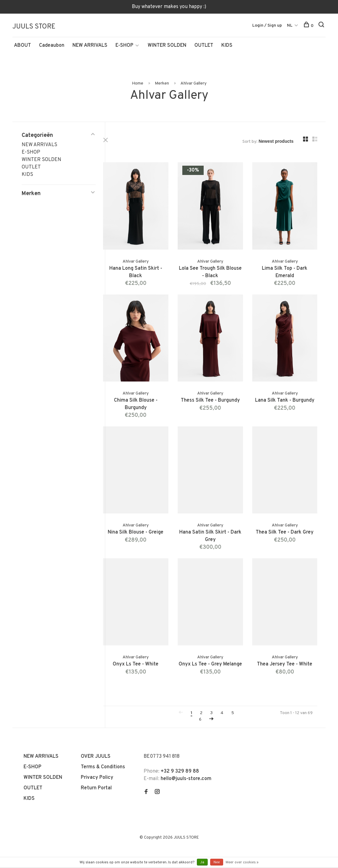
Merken (162, 87)
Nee (217, 862)
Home (138, 87)
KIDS (227, 49)
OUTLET (204, 49)
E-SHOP (124, 49)
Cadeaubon (52, 49)
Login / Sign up (267, 26)
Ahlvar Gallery (193, 87)
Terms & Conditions (103, 749)
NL (290, 26)
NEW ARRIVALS (90, 49)
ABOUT (22, 49)
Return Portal (96, 770)
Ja (202, 862)
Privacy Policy (97, 759)
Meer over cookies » (242, 862)
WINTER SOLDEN (167, 49)
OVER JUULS (96, 738)
